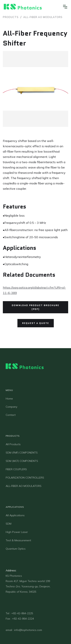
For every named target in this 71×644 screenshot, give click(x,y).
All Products (13, 444)
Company (11, 407)
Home (9, 399)
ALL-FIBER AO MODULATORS (43, 17)
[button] (65, 7)
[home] (23, 7)
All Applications (15, 515)
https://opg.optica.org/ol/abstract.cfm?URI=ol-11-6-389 (34, 290)
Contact (11, 415)
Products (11, 17)
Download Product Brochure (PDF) (35, 307)
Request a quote (36, 323)
